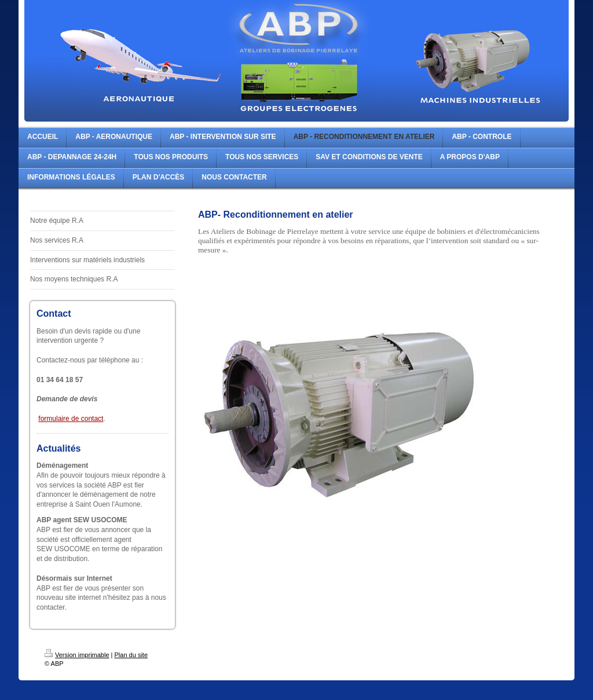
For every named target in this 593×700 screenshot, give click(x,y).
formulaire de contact (71, 419)
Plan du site (131, 655)
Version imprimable (77, 655)
